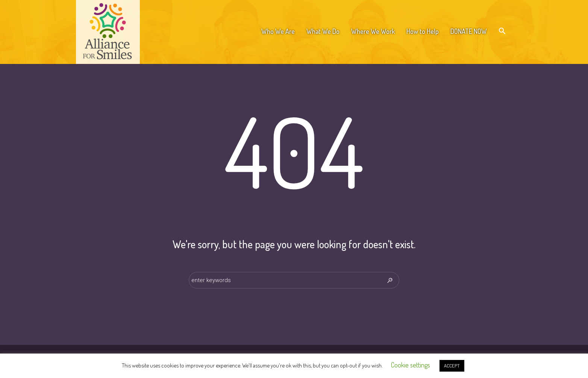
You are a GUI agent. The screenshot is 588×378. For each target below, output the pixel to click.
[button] (502, 31)
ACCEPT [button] (452, 366)
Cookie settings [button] (411, 365)
